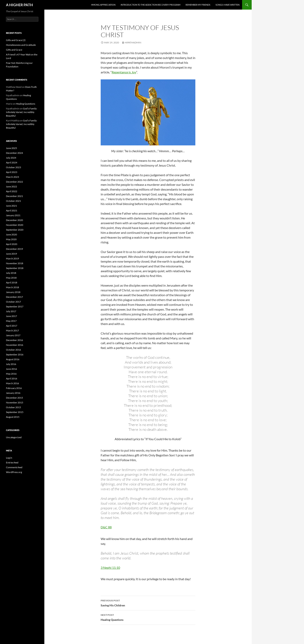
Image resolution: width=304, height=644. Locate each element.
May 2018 (11, 278)
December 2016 (14, 340)
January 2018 (13, 292)
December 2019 (14, 249)
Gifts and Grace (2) (16, 40)
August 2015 (13, 417)
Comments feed (14, 467)
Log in (9, 458)
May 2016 (11, 374)
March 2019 (12, 258)
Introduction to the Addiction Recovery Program (151, 5)
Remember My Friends (198, 5)
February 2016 (14, 388)
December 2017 (14, 297)
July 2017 (11, 311)
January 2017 (13, 335)
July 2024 (11, 158)
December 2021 (14, 196)
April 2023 (12, 172)
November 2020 (15, 225)
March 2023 (12, 177)
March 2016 (12, 383)
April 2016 (12, 378)
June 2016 (11, 369)
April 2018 (12, 282)
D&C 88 (106, 527)
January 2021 (13, 215)
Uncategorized (14, 437)
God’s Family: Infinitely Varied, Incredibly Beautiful (22, 112)
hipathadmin (133, 42)
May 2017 (11, 321)
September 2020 (15, 230)
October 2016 (13, 350)
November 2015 (15, 402)
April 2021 (12, 210)
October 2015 (13, 407)
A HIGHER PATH (19, 5)
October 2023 (13, 167)
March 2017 (12, 330)
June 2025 (11, 148)
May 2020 (11, 239)
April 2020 (12, 244)
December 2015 (14, 398)
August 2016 (13, 359)
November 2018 (15, 263)
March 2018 (12, 287)
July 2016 (11, 364)
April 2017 (12, 326)
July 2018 (11, 273)
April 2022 (12, 191)
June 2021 (11, 206)
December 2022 (14, 182)
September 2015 (15, 412)
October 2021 (13, 201)
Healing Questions (148, 617)
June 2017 (11, 316)
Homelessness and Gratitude (21, 45)
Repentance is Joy (124, 72)
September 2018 (15, 268)
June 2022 (11, 186)
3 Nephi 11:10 (110, 567)
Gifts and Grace (14, 50)
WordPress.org (14, 472)
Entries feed (12, 462)
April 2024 (12, 162)
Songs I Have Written (228, 5)
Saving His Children (148, 603)
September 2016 (15, 354)
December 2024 (14, 153)
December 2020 (14, 220)
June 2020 (11, 234)
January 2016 (13, 393)
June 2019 (11, 254)
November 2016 (15, 345)
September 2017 (15, 306)
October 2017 (13, 302)
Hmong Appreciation (103, 5)
